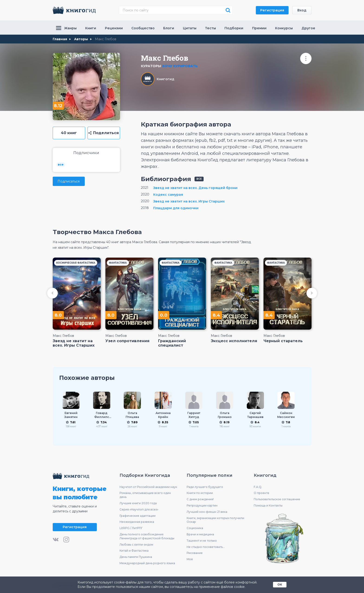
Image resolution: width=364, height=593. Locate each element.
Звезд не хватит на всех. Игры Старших (74, 343)
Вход (302, 10)
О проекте (262, 493)
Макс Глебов (63, 336)
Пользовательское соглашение (277, 499)
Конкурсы (284, 28)
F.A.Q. (258, 487)
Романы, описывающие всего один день (145, 495)
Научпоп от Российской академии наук (148, 487)
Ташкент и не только (202, 541)
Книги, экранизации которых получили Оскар (215, 520)
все (61, 164)
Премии (259, 28)
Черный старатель (283, 341)
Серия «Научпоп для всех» (139, 509)
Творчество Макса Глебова (97, 232)
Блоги (169, 28)
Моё (190, 559)
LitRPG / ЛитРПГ (131, 528)
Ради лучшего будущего (205, 487)
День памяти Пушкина (136, 557)
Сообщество (143, 28)
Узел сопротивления (127, 341)
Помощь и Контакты (268, 505)
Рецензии (114, 28)
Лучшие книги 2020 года (138, 503)
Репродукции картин (202, 505)
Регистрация (272, 10)
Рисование (195, 553)
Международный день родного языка (147, 563)
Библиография (166, 179)
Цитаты (190, 28)
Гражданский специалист (172, 343)
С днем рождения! (200, 499)
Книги (91, 28)
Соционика (195, 528)
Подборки (234, 28)
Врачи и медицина (200, 534)
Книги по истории (200, 493)
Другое (308, 28)
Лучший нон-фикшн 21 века (207, 512)
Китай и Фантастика (134, 551)
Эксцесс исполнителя (234, 341)
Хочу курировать (180, 66)
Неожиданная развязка (137, 522)
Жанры (66, 28)
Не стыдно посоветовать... (206, 547)
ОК (280, 585)
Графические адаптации (138, 516)
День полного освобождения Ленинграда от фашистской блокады (147, 536)
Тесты (210, 28)
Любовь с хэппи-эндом (136, 545)
